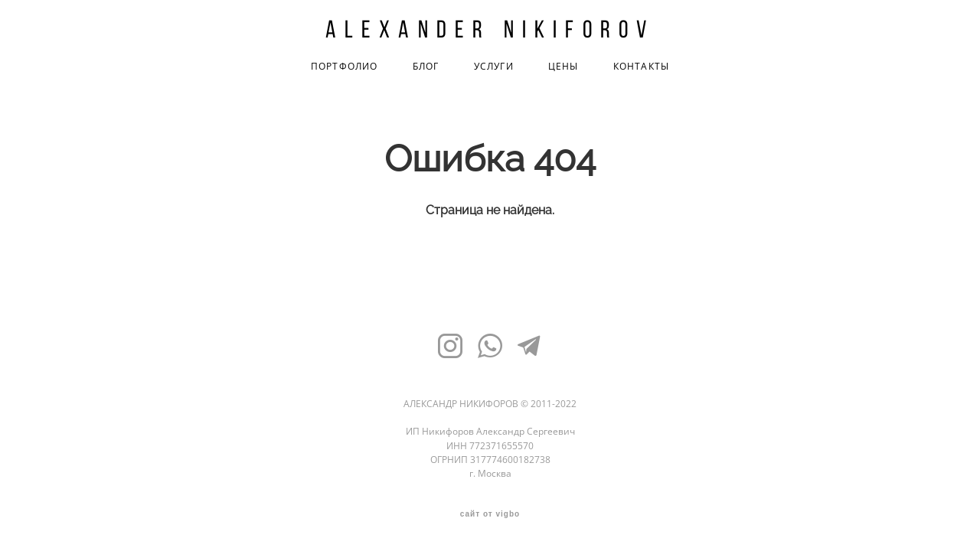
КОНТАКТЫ (642, 67)
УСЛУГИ (494, 67)
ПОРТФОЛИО (345, 67)
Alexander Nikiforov (490, 29)
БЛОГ (426, 67)
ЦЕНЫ (563, 67)
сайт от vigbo (490, 514)
